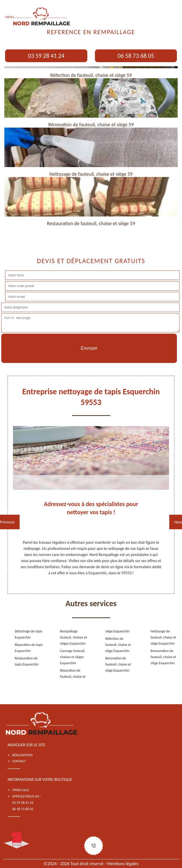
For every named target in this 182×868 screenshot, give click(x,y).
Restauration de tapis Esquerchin (27, 661)
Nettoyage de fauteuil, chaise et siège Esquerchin (163, 637)
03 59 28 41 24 (46, 56)
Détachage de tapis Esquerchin (29, 634)
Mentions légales (123, 864)
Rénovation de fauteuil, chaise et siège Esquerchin (118, 664)
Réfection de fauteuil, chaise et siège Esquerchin (118, 645)
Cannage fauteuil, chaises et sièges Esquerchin (73, 657)
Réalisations (22, 755)
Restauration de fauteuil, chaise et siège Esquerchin (163, 657)
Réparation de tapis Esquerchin (29, 648)
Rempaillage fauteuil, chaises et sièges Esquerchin (74, 637)
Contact (19, 761)
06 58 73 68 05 (136, 56)
